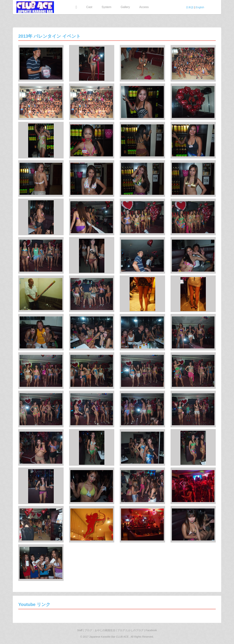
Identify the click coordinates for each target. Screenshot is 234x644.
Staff (80, 630)
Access (144, 7)
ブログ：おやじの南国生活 (100, 630)
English (200, 7)
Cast (89, 7)
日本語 (190, 7)
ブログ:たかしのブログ (131, 630)
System (106, 7)
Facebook (151, 630)
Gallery (125, 7)
